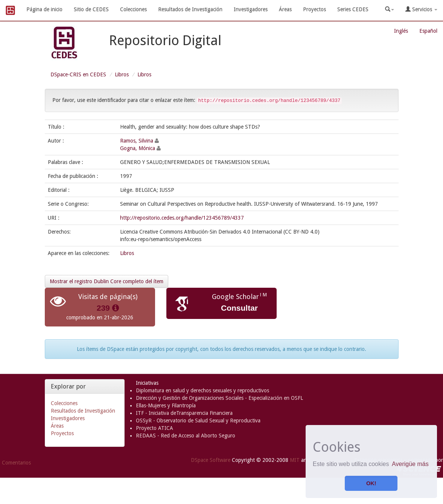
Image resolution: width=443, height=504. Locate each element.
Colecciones (133, 9)
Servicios (421, 9)
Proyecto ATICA (155, 428)
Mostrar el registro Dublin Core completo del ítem (107, 281)
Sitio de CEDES (91, 9)
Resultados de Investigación (190, 9)
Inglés (401, 31)
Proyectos (314, 9)
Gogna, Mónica (138, 148)
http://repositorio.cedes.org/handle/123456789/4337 (182, 218)
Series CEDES (353, 9)
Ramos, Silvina (137, 141)
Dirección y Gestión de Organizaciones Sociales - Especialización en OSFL (219, 398)
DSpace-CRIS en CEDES (78, 74)
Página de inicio (44, 9)
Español (428, 31)
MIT (295, 460)
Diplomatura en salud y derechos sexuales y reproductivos (202, 390)
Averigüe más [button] (410, 464)
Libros (122, 74)
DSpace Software (211, 460)
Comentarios (16, 463)
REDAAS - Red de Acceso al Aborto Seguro (186, 436)
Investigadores (251, 9)
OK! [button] (371, 483)
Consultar (239, 308)
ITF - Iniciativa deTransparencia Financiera (184, 413)
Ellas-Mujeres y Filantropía (166, 405)
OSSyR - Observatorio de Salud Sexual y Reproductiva (198, 421)
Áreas (285, 9)
